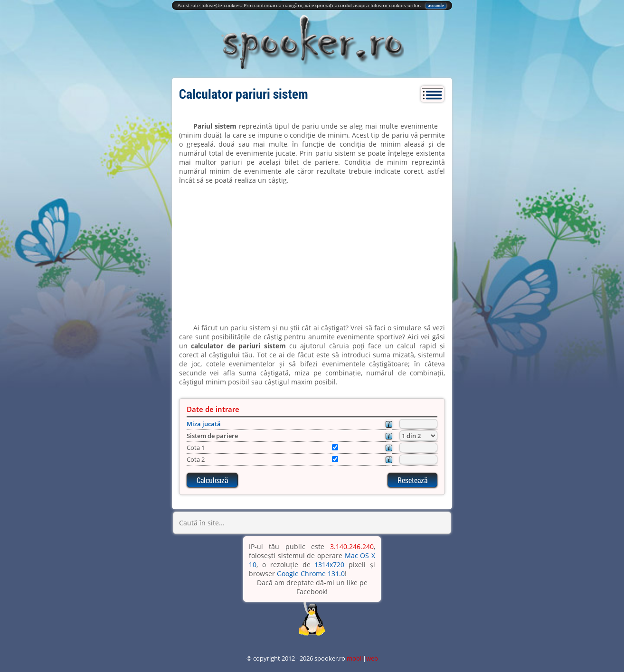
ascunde (436, 5)
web (372, 658)
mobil (355, 658)
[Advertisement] (312, 254)
